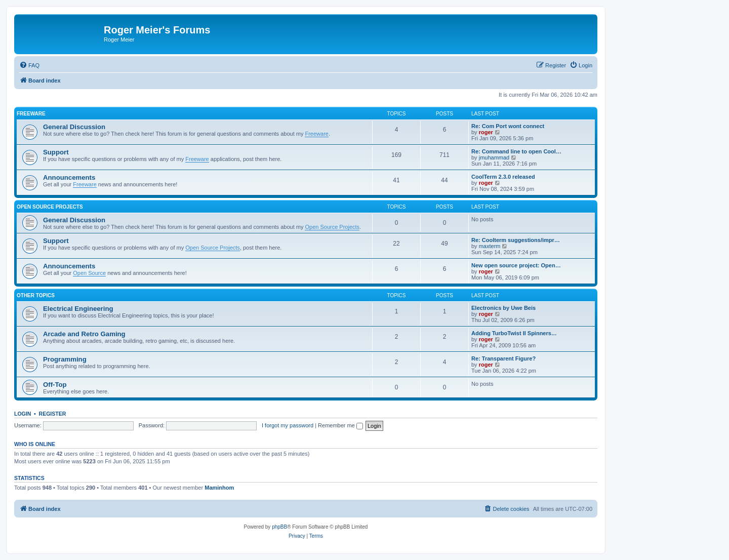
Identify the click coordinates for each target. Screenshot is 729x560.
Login (23, 414)
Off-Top (55, 385)
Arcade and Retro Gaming (84, 334)
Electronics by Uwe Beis (503, 308)
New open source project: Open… (516, 265)
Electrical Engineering (78, 309)
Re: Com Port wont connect (508, 126)
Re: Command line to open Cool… (516, 151)
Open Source (89, 273)
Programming (65, 359)
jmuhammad (494, 157)
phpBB (279, 527)
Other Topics (36, 295)
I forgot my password (288, 425)
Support (56, 152)
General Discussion (74, 127)
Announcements (69, 177)
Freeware (31, 114)
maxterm (490, 246)
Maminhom (219, 488)
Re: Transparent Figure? (503, 358)
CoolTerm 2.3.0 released (503, 177)
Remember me (340, 425)
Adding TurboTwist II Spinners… (514, 333)
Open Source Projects (50, 207)
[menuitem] (29, 65)
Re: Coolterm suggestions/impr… (516, 240)
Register (53, 414)
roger (486, 132)
